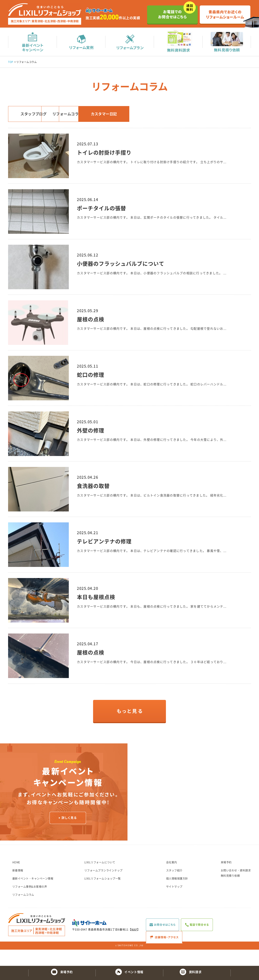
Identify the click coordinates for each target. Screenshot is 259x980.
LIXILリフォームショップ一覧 (103, 894)
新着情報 (18, 886)
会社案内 (172, 878)
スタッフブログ (37, 116)
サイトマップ (174, 903)
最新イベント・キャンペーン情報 (33, 894)
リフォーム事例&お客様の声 (30, 903)
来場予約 (226, 878)
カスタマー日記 (160, 116)
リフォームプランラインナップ (103, 886)
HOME (16, 878)
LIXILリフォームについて (100, 878)
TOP (11, 63)
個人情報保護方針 (177, 894)
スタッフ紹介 (174, 886)
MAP (134, 945)
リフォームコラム (99, 116)
